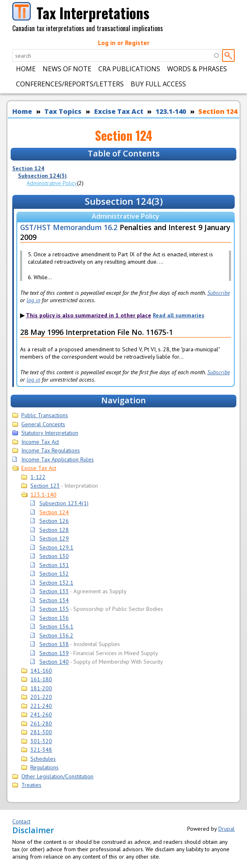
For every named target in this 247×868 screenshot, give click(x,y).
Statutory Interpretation (50, 433)
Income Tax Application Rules (58, 459)
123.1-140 (171, 111)
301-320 (41, 741)
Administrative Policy (52, 183)
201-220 (41, 697)
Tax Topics (63, 111)
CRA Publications (129, 69)
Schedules (43, 759)
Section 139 (54, 653)
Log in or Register (124, 43)
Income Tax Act (40, 442)
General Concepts (43, 424)
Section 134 (54, 600)
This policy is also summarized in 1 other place (88, 315)
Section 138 (54, 644)
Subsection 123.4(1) (64, 503)
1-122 (38, 477)
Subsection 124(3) (42, 176)
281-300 (41, 732)
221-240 (41, 706)
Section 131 (54, 565)
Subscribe (219, 293)
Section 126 (54, 521)
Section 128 (54, 530)
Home (26, 69)
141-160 (41, 671)
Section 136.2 (56, 635)
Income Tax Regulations (51, 450)
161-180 (41, 679)
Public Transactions (45, 415)
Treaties (31, 785)
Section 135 (54, 609)
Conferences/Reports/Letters (70, 84)
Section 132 (54, 574)
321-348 (41, 750)
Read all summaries (179, 315)
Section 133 (54, 591)
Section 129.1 (56, 547)
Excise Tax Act (119, 111)
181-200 (41, 688)
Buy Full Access (158, 84)
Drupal (227, 829)
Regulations (44, 767)
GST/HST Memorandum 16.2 (69, 227)
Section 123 (45, 486)
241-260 (41, 714)
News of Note (67, 69)
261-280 (41, 723)
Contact (21, 821)
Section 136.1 (56, 626)
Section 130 (54, 556)
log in (33, 300)
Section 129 (54, 538)
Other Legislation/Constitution (57, 776)
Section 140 (54, 662)
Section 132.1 (56, 583)
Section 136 (54, 618)
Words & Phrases (197, 69)
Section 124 (218, 111)
